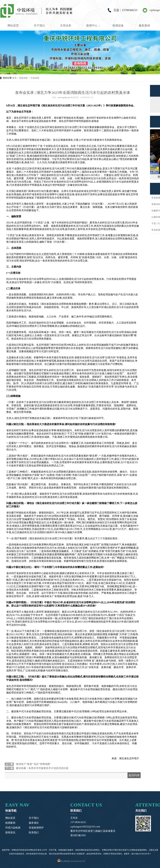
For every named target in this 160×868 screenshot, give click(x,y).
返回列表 (134, 775)
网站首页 (13, 26)
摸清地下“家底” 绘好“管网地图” (33, 764)
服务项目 (34, 823)
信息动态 (23, 78)
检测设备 (118, 26)
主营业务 (66, 26)
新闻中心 (92, 26)
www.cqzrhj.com (64, 97)
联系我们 (34, 833)
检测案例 (10, 823)
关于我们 (39, 26)
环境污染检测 (13, 828)
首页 (15, 78)
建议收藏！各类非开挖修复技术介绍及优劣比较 (42, 768)
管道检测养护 (36, 828)
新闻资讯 (10, 833)
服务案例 (144, 26)
